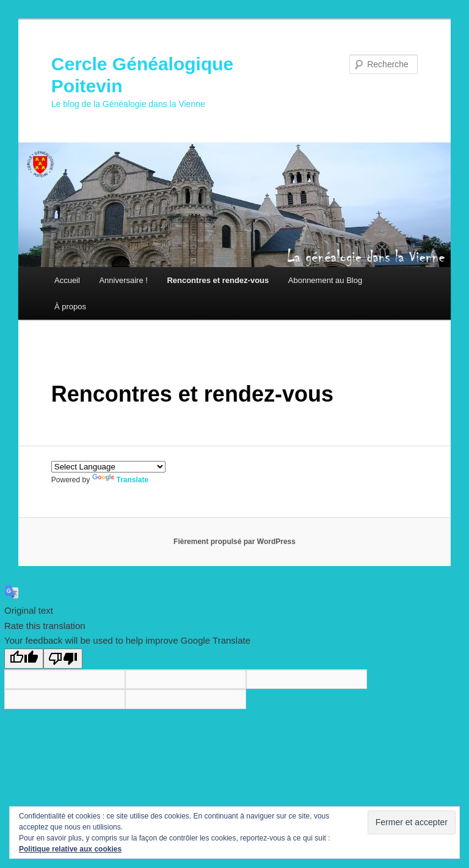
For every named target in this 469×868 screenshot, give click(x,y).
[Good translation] (24, 659)
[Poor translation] (63, 659)
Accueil (67, 280)
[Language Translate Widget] (108, 467)
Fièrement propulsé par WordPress (234, 542)
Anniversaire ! (123, 280)
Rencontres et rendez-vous (218, 280)
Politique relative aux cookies (70, 849)
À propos (70, 307)
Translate (121, 480)
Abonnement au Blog (325, 280)
